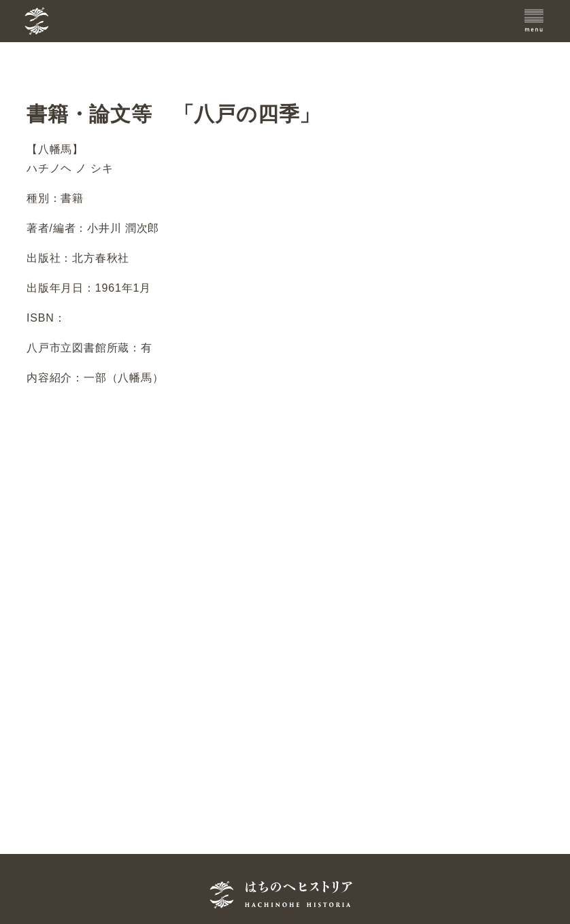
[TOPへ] (104, 21)
